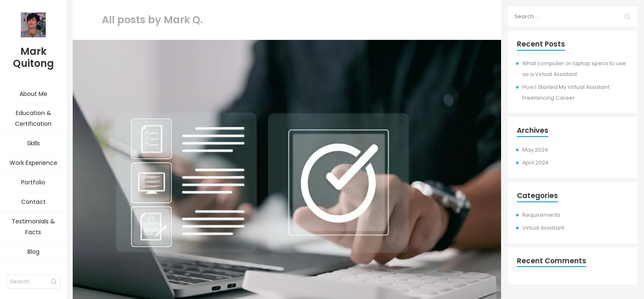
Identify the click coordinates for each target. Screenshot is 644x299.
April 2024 (535, 163)
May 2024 (535, 150)
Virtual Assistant (543, 228)
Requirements (541, 215)
